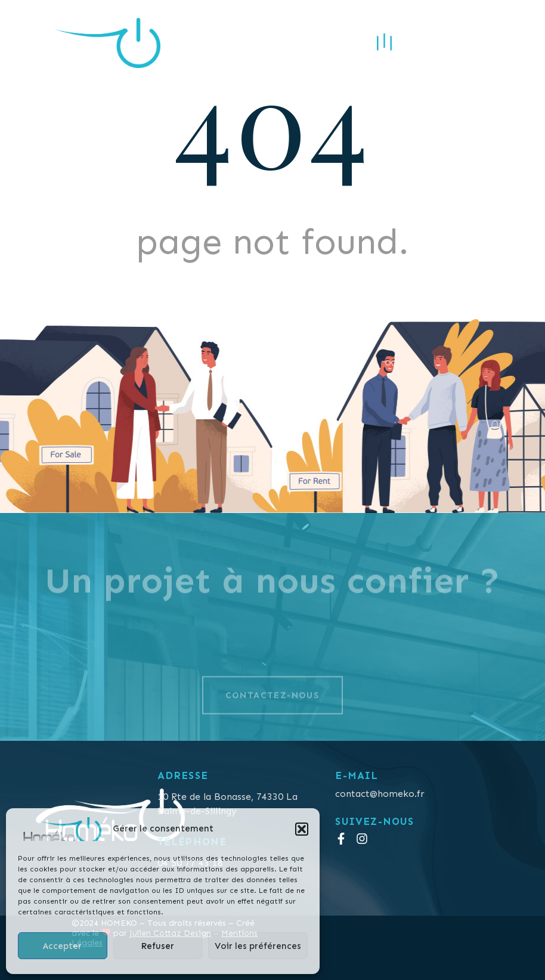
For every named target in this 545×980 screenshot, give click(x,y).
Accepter (62, 946)
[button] (302, 829)
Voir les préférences (258, 946)
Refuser (157, 946)
